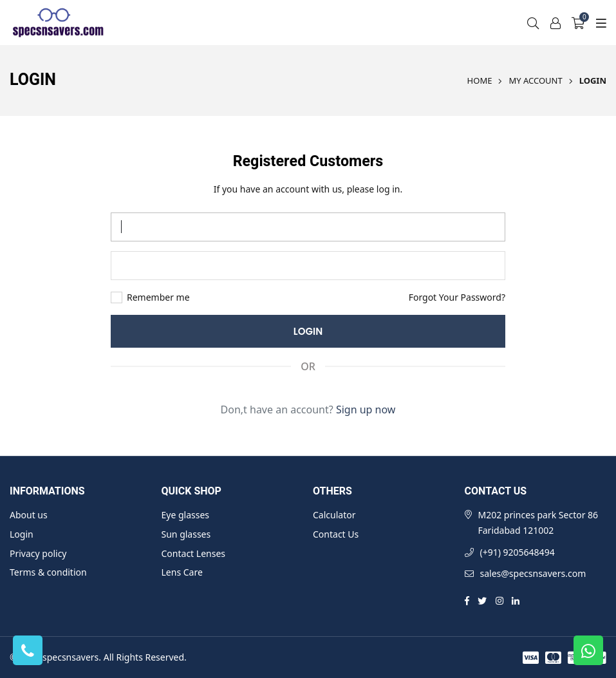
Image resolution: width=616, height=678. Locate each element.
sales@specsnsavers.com (533, 573)
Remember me (158, 297)
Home (480, 80)
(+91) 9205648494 (518, 552)
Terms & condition (48, 572)
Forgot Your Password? (457, 297)
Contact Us (336, 534)
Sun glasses (186, 534)
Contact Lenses (193, 553)
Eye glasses (186, 515)
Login (22, 534)
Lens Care (182, 572)
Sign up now (366, 410)
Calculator (334, 515)
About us (29, 515)
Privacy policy (38, 553)
